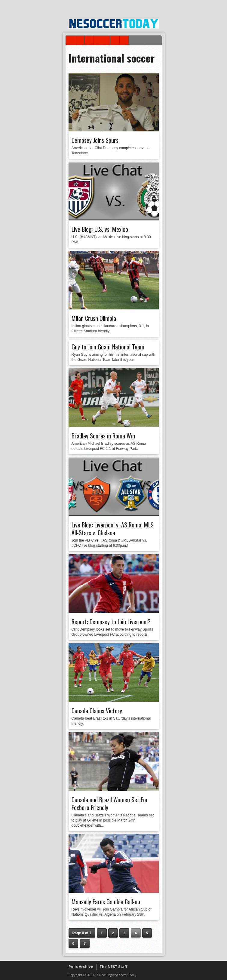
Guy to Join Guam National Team (108, 347)
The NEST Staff (113, 967)
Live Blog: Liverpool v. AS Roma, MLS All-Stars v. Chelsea (113, 529)
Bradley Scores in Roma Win (103, 436)
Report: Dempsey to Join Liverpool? (111, 622)
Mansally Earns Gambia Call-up (106, 902)
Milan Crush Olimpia (94, 318)
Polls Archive (81, 967)
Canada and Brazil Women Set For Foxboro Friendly (110, 803)
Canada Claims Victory (97, 711)
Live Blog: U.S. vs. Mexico (100, 229)
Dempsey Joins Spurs (95, 140)
